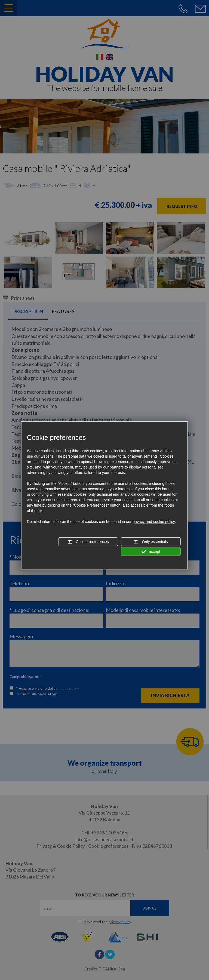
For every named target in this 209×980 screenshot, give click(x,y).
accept (151, 552)
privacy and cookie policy (154, 522)
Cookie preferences (88, 542)
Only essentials (151, 542)
